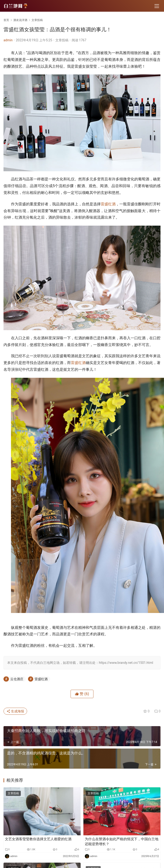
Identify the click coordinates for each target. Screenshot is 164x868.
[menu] (157, 6)
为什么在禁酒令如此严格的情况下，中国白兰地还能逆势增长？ (122, 842)
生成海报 (15, 711)
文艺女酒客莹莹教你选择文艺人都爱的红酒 (38, 839)
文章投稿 (62, 40)
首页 (6, 20)
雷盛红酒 (108, 204)
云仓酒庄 (17, 679)
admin (8, 40)
